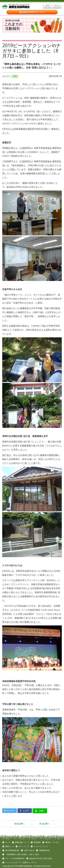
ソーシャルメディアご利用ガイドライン (21, 862)
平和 (15, 76)
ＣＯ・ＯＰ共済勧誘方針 (15, 858)
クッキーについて (41, 846)
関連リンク (10, 846)
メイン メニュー (57, 6)
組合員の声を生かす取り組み (41, 858)
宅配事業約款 (44, 850)
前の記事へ (17, 824)
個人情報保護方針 (12, 850)
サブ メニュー (48, 6)
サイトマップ (24, 846)
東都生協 (21, 6)
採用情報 (37, 842)
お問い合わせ (29, 850)
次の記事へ (47, 824)
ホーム (8, 842)
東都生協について (22, 842)
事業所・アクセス (52, 842)
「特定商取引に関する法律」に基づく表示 (22, 854)
